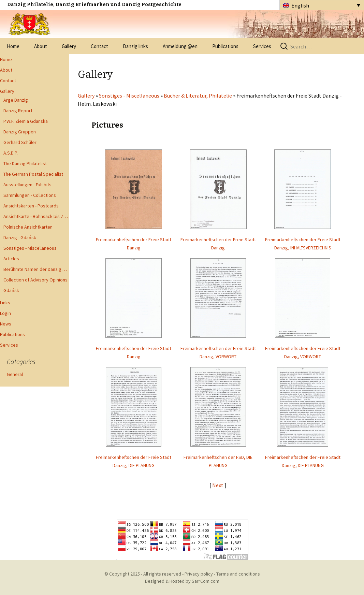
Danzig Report (18, 111)
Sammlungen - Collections (30, 195)
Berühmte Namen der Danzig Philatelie (36, 269)
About (41, 46)
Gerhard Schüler (20, 142)
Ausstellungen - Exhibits (27, 185)
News (6, 324)
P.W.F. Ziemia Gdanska (26, 121)
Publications (225, 46)
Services (262, 46)
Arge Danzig (16, 100)
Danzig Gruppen (20, 132)
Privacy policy (199, 574)
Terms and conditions (238, 574)
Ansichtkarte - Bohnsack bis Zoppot (36, 216)
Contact (99, 46)
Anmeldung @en (180, 46)
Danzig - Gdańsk (20, 237)
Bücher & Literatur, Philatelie (198, 96)
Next (218, 485)
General (15, 374)
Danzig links (135, 46)
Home (13, 46)
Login (5, 313)
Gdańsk (11, 290)
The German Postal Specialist (33, 174)
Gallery (69, 46)
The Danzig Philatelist (25, 163)
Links (5, 303)
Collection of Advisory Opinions (35, 280)
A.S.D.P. (11, 153)
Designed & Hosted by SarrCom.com (182, 581)
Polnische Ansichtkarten (28, 227)
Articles (11, 259)
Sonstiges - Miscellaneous (30, 248)
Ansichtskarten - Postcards (31, 206)
